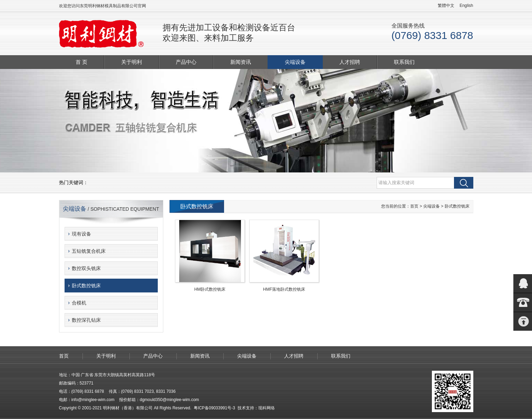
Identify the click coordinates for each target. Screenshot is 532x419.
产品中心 (186, 62)
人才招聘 (350, 62)
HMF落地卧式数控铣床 (284, 289)
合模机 (79, 303)
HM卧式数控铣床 (210, 289)
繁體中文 (446, 6)
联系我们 (404, 62)
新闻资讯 (241, 62)
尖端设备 (295, 62)
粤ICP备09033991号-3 (214, 408)
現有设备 (81, 234)
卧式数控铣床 (86, 286)
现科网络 (267, 408)
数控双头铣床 (86, 268)
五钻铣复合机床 (89, 251)
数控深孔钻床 (86, 320)
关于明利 (132, 62)
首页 (414, 206)
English (466, 6)
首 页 (81, 62)
